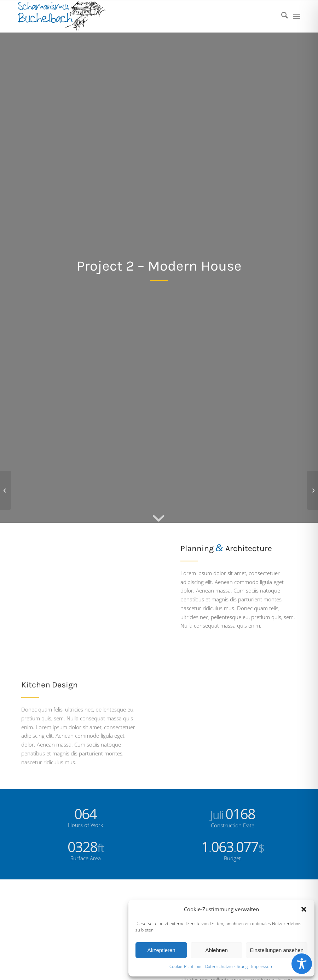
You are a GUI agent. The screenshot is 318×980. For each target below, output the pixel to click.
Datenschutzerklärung (226, 966)
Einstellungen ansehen (277, 950)
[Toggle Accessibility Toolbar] (302, 964)
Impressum (262, 966)
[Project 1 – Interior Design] (5, 490)
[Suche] (281, 16)
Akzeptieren (161, 950)
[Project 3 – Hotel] (313, 490)
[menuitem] (281, 16)
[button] (304, 909)
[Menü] (297, 16)
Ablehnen (216, 950)
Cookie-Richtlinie (186, 966)
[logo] (62, 16)
